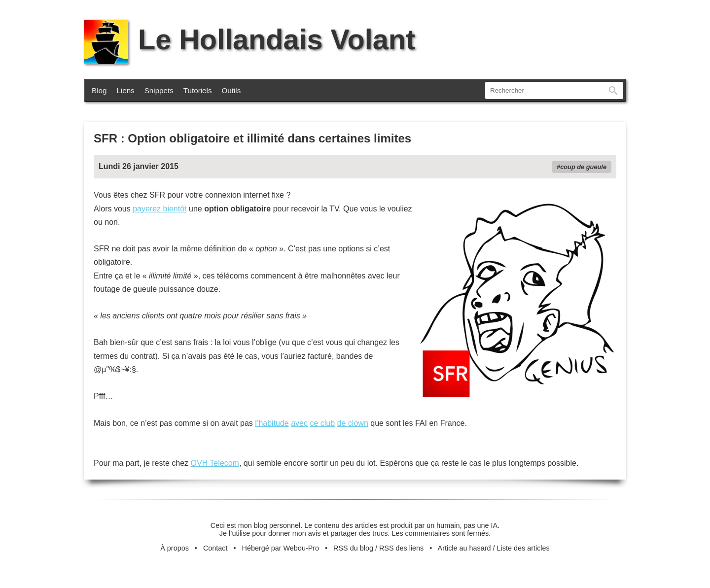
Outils (231, 90)
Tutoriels (198, 90)
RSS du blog (353, 548)
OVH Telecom (215, 463)
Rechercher (613, 90)
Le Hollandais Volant (249, 39)
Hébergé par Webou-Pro (281, 548)
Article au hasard (464, 548)
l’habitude (272, 423)
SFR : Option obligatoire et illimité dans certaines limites (252, 138)
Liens (125, 90)
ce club (322, 423)
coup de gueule (583, 167)
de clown (353, 423)
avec (299, 423)
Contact (215, 548)
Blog (99, 90)
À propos (175, 548)
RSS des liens (401, 548)
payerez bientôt (160, 209)
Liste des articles (523, 548)
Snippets (159, 90)
